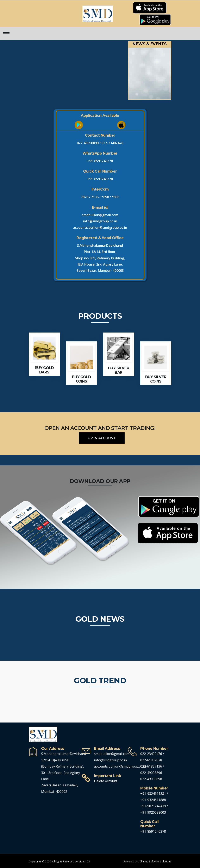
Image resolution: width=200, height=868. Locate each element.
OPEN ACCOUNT (102, 438)
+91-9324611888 (153, 800)
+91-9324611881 (154, 794)
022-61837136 (151, 766)
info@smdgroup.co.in (100, 221)
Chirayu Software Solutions (155, 861)
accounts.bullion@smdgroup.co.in (100, 228)
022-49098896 (151, 773)
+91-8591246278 (100, 161)
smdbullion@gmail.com (100, 215)
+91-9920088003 (153, 812)
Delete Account (106, 781)
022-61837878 (151, 760)
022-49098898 (88, 143)
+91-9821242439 (154, 806)
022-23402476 (112, 143)
